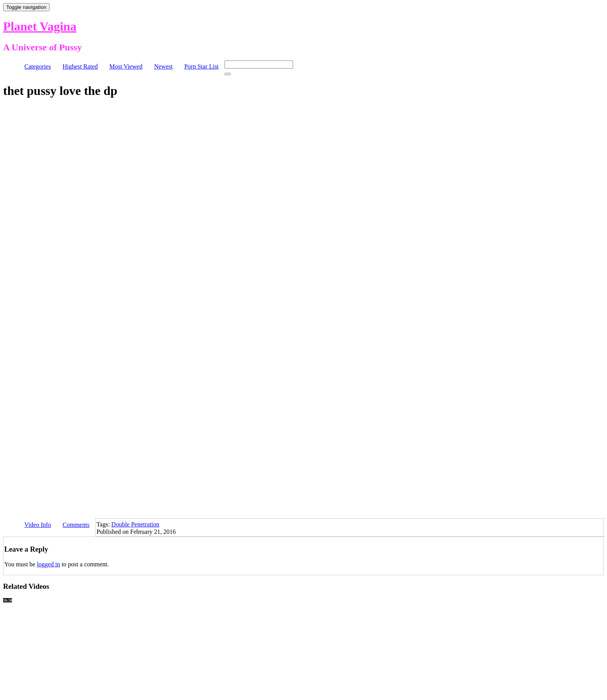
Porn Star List (201, 66)
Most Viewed (126, 66)
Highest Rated (80, 66)
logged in (48, 564)
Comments (76, 525)
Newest (163, 66)
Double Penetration (135, 524)
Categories (38, 66)
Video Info (38, 525)
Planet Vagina (40, 26)
